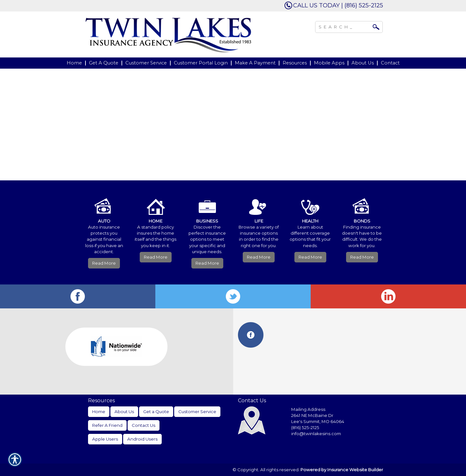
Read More (104, 263)
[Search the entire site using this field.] (344, 26)
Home (99, 412)
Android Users (142, 439)
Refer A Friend (107, 425)
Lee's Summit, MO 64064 (318, 421)
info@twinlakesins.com (316, 434)
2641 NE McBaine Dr (313, 415)
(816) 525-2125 (305, 427)
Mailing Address (308, 409)
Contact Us (144, 425)
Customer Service (197, 412)
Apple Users (105, 439)
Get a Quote (156, 412)
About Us (124, 412)
